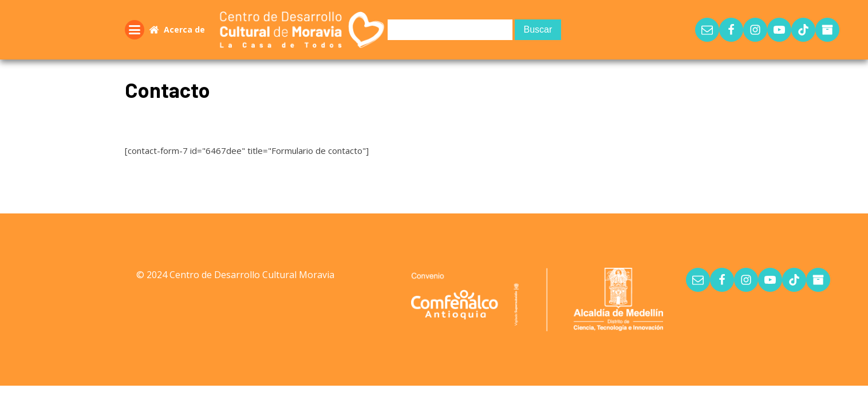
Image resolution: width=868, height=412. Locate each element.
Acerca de (184, 29)
